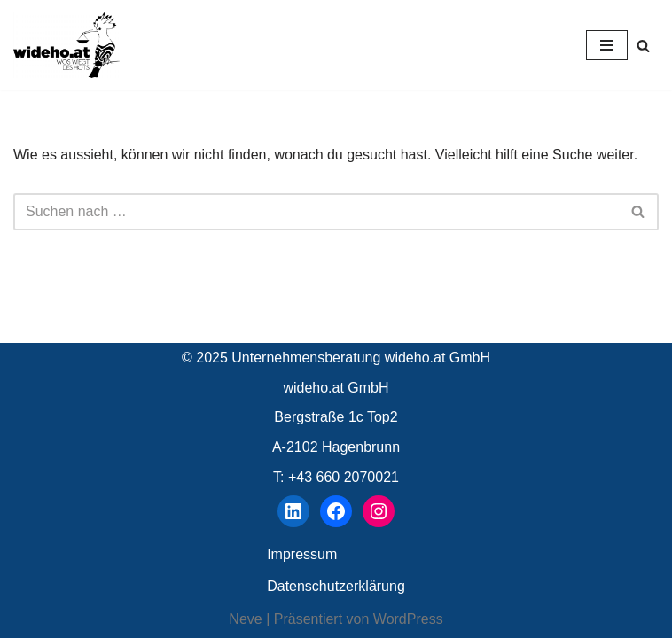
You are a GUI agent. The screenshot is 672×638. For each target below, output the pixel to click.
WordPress (408, 619)
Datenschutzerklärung (336, 586)
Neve (245, 619)
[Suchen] (643, 46)
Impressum (302, 554)
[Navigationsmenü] (607, 45)
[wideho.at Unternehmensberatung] (66, 45)
